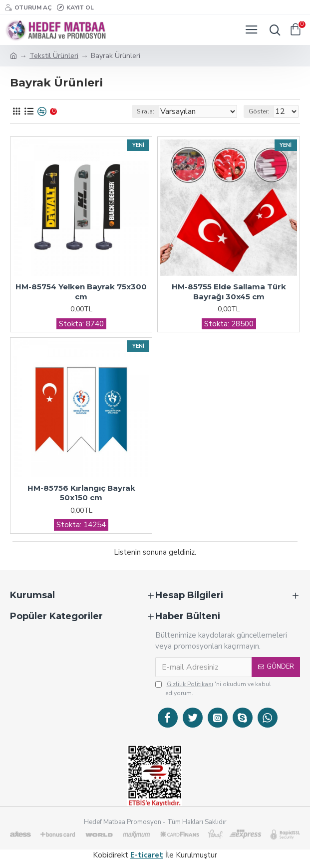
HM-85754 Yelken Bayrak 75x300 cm (81, 292)
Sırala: (146, 111)
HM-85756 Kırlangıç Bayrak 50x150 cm (81, 493)
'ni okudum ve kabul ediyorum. (213, 688)
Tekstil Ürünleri (54, 56)
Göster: (259, 111)
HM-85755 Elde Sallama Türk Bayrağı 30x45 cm (229, 292)
